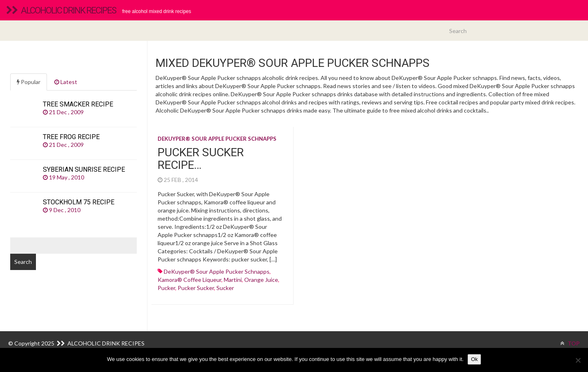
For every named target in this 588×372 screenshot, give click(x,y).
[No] (578, 360)
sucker (225, 288)
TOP (570, 343)
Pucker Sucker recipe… (201, 159)
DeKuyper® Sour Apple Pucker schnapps (217, 139)
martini (233, 280)
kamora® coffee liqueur (189, 280)
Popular (29, 82)
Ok (474, 359)
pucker (166, 288)
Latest (66, 82)
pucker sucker (196, 288)
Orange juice (261, 280)
